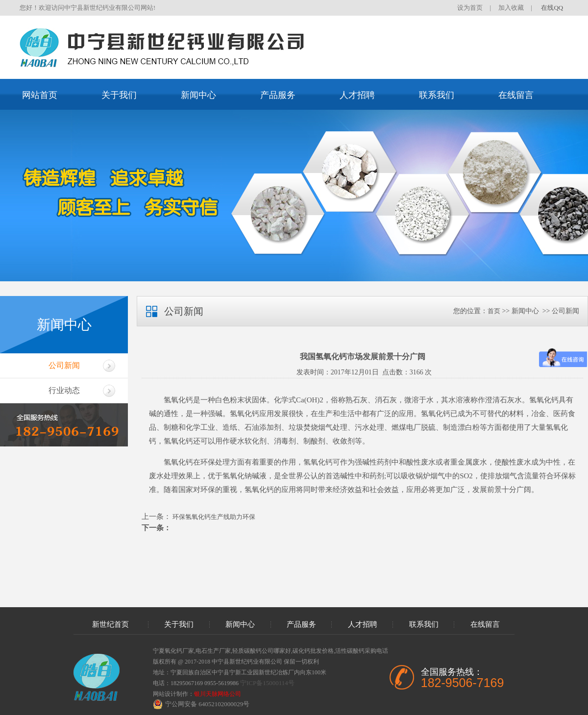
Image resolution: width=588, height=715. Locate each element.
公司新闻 (64, 365)
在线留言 (516, 95)
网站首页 (40, 95)
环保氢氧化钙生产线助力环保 (213, 517)
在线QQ (552, 8)
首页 (494, 311)
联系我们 (437, 95)
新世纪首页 (110, 624)
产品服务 (278, 95)
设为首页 (470, 8)
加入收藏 (511, 8)
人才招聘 (357, 95)
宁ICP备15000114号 (267, 683)
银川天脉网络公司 (218, 694)
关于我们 (119, 95)
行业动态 (64, 390)
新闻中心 (198, 95)
